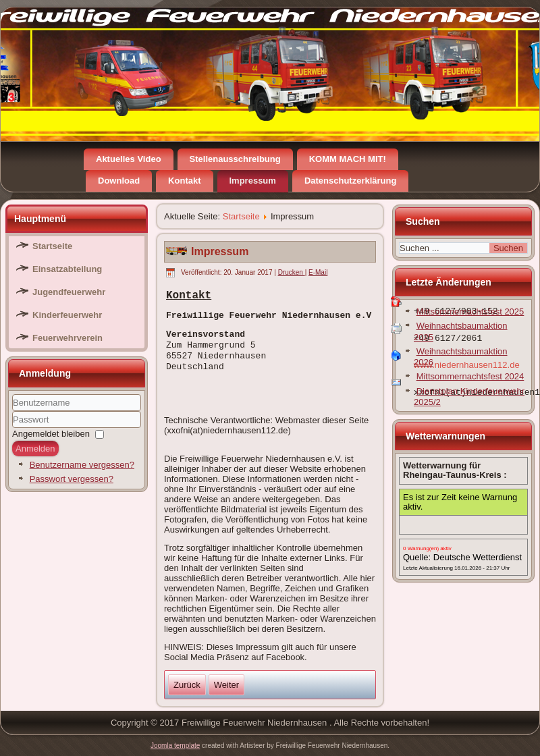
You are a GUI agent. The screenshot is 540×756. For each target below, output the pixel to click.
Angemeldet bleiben (51, 434)
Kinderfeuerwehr (67, 315)
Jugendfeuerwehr (69, 292)
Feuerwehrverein (67, 338)
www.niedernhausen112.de (467, 365)
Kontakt (184, 181)
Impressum (253, 181)
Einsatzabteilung (67, 269)
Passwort (12, 428)
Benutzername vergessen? (82, 465)
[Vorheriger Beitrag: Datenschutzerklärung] (187, 685)
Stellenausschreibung (235, 159)
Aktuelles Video (129, 159)
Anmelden (35, 449)
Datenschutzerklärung (351, 181)
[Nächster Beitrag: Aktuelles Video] (226, 685)
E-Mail (318, 272)
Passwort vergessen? (72, 479)
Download (119, 181)
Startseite (52, 246)
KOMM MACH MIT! (348, 159)
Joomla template (175, 746)
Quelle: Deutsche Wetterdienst (462, 557)
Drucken (292, 272)
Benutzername (12, 411)
